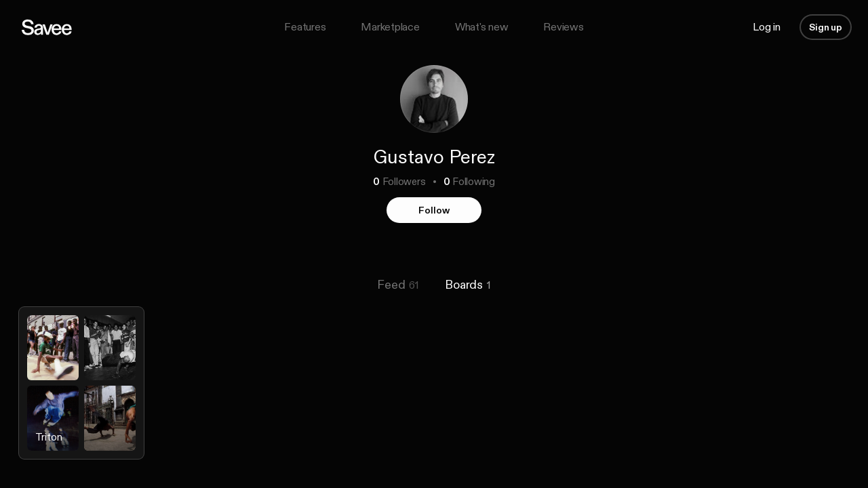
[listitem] (81, 394)
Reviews (563, 27)
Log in (767, 27)
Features (305, 27)
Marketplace (390, 27)
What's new (482, 27)
